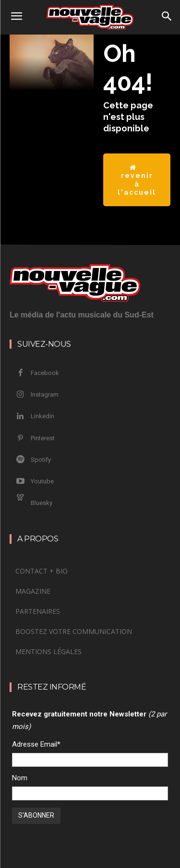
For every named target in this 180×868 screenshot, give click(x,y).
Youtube (42, 481)
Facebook (45, 373)
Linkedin (42, 416)
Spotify (41, 460)
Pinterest (43, 438)
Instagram (45, 394)
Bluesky (42, 503)
